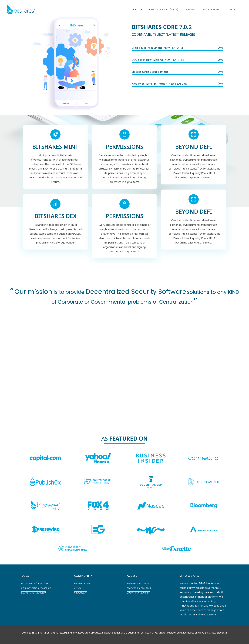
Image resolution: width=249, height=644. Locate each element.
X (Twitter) (81, 593)
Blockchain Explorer (139, 588)
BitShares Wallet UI (138, 583)
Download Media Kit (138, 593)
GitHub (78, 588)
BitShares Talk (82, 583)
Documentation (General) (36, 588)
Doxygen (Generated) (34, 593)
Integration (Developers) (36, 583)
